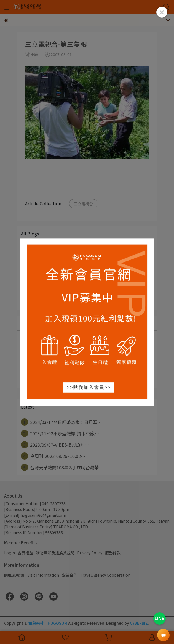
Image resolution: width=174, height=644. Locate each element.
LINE (159, 618)
